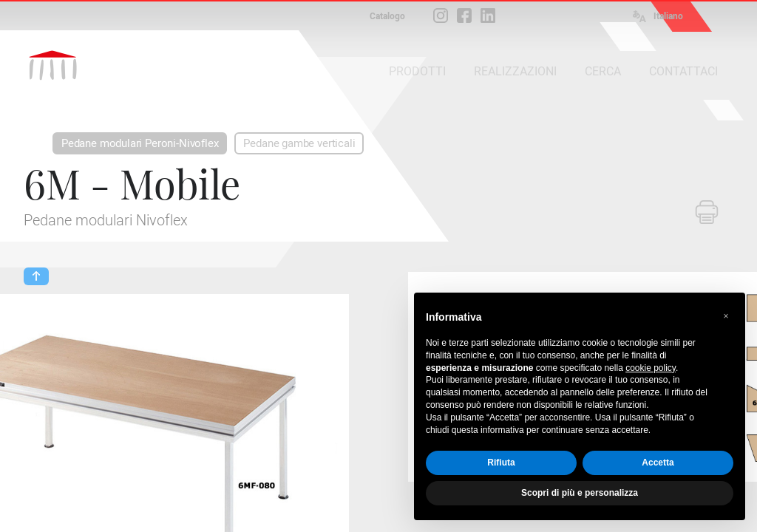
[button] (726, 316)
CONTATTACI (683, 71)
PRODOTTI (417, 71)
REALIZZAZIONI (515, 71)
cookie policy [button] (651, 368)
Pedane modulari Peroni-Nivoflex (140, 143)
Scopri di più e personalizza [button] (580, 493)
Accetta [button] (658, 463)
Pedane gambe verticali (299, 143)
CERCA (603, 71)
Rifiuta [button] (501, 463)
